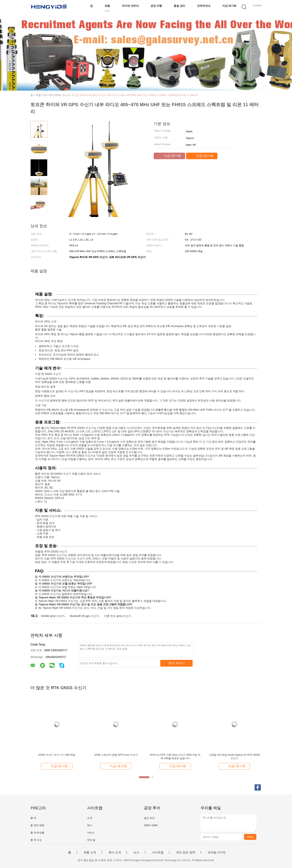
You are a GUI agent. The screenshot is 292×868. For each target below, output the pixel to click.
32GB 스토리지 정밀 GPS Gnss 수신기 (116, 755)
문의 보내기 (176, 663)
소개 (90, 818)
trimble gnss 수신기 (53, 616)
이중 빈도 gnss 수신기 (118, 616)
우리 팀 (91, 840)
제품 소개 (90, 852)
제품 (107, 6)
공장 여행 (156, 6)
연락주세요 (204, 6)
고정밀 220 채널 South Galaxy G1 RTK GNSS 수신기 (234, 757)
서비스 (91, 833)
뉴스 (136, 852)
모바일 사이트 (217, 852)
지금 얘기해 (229, 6)
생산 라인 (149, 818)
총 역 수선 (36, 840)
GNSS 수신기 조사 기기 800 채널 (57, 755)
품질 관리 (180, 6)
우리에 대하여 (130, 6)
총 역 (33, 818)
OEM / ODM (151, 825)
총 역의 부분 (37, 825)
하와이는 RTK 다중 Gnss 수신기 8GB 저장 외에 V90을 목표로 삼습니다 (175, 757)
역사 (90, 825)
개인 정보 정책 (185, 852)
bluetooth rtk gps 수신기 (84, 616)
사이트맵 (158, 852)
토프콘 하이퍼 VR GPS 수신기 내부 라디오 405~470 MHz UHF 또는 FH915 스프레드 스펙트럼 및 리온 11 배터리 (135, 95)
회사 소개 (115, 852)
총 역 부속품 (37, 833)
